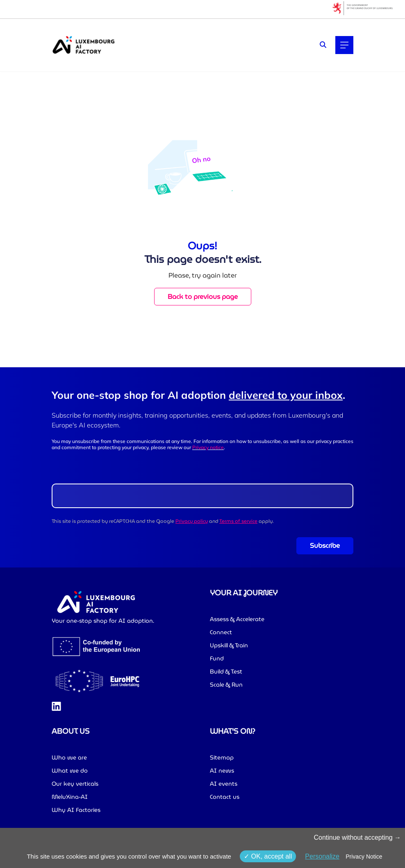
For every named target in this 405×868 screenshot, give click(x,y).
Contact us (225, 797)
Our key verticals (75, 784)
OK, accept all (268, 856)
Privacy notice (208, 447)
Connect (221, 632)
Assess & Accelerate (237, 619)
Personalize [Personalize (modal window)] (322, 856)
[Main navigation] (344, 45)
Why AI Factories (76, 810)
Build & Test (226, 671)
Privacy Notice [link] (364, 857)
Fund (217, 658)
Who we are (69, 757)
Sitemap (222, 757)
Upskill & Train (229, 645)
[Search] (323, 45)
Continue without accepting (357, 837)
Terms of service (238, 521)
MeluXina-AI (70, 797)
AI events (224, 784)
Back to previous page (203, 297)
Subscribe (325, 546)
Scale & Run (226, 685)
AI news (222, 771)
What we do (70, 771)
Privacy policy (192, 521)
